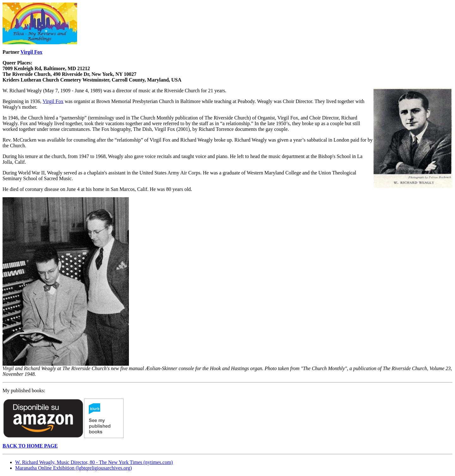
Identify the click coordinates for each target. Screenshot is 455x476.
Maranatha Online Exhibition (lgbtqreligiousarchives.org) (73, 468)
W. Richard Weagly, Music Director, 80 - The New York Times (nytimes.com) (94, 462)
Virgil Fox (31, 52)
